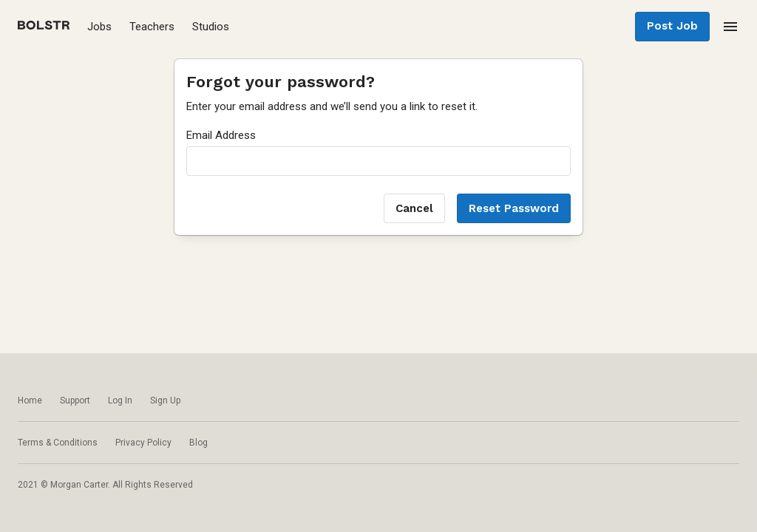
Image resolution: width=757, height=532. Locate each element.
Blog (198, 443)
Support (75, 400)
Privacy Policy (143, 443)
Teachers (152, 27)
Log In (120, 400)
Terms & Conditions (58, 443)
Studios (211, 27)
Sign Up (165, 400)
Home (30, 400)
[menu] (730, 27)
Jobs (99, 27)
